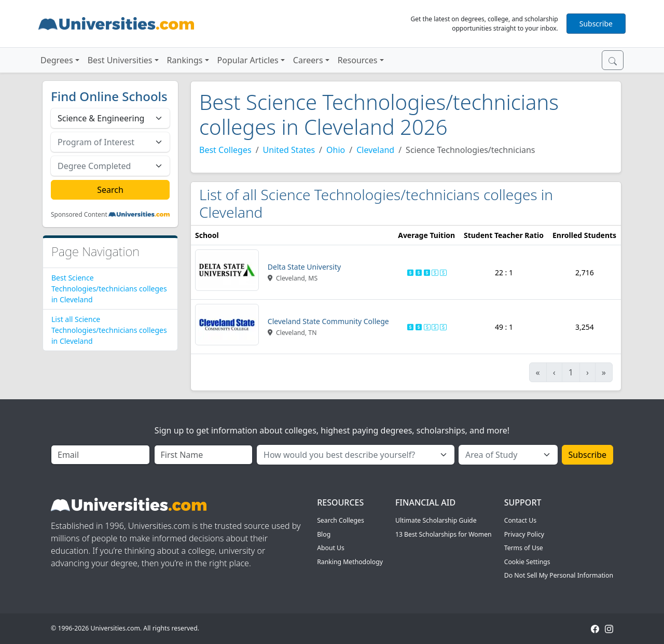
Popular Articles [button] (248, 60)
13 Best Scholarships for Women (444, 534)
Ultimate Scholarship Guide (436, 520)
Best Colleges (225, 150)
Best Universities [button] (120, 60)
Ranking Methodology (350, 562)
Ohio (336, 150)
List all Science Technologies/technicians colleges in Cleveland (109, 330)
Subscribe (596, 24)
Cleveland (375, 150)
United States (289, 150)
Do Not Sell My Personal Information (559, 575)
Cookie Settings (527, 562)
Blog (324, 534)
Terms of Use (524, 548)
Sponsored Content (79, 215)
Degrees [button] (57, 60)
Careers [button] (308, 60)
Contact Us (520, 520)
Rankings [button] (185, 60)
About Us (331, 548)
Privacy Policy (524, 534)
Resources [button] (358, 60)
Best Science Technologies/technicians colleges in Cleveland (109, 289)
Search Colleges (341, 520)
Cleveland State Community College (328, 321)
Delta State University (304, 267)
